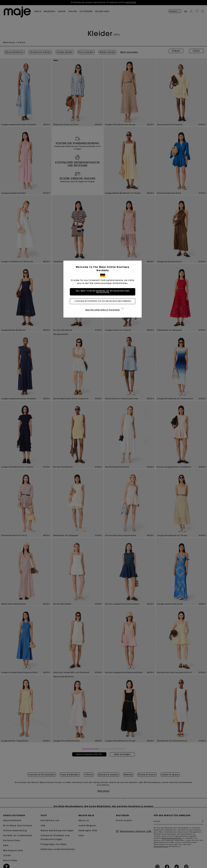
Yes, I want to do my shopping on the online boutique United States (104, 292)
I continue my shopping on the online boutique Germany (103, 301)
